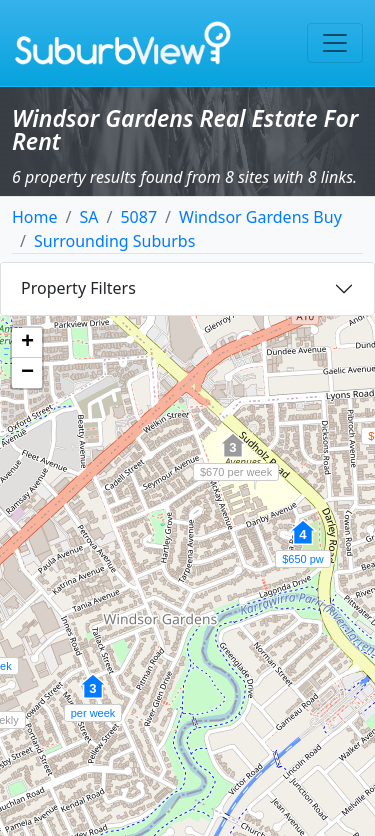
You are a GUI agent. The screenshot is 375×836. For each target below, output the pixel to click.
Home (35, 217)
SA (88, 217)
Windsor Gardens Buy (260, 217)
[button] (303, 543)
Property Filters (78, 288)
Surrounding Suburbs (114, 241)
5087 (138, 217)
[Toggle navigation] (335, 43)
